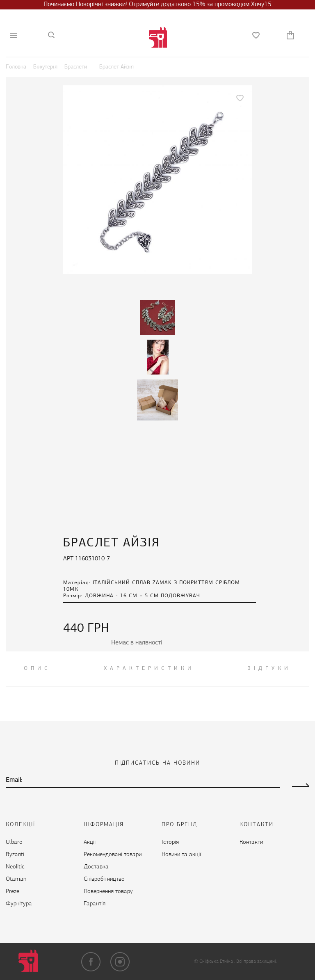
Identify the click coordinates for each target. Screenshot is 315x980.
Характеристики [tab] (149, 668)
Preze (13, 892)
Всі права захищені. (257, 962)
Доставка (96, 867)
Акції (90, 842)
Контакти (251, 842)
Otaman (16, 879)
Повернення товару (108, 892)
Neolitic (15, 867)
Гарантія (95, 904)
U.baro (14, 842)
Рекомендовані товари (113, 855)
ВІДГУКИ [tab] (269, 668)
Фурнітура (19, 904)
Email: (14, 780)
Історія (170, 842)
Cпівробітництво (104, 879)
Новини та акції (181, 855)
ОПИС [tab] (37, 668)
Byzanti (15, 855)
